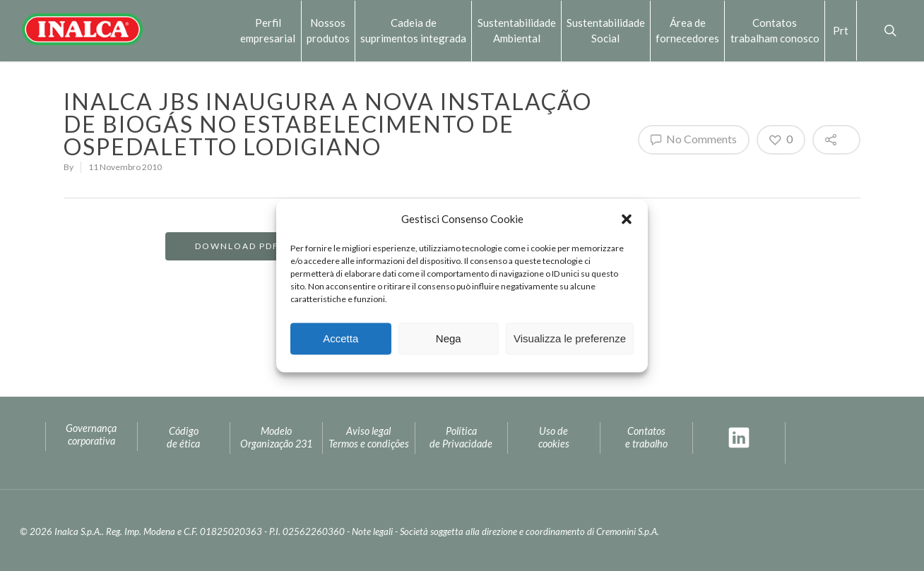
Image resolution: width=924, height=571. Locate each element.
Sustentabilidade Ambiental (517, 30)
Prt (841, 30)
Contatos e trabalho (646, 438)
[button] (627, 219)
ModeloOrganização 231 (276, 438)
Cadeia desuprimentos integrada (413, 30)
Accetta (340, 338)
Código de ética (183, 438)
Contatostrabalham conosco (775, 30)
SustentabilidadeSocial (606, 30)
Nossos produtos (328, 30)
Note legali (372, 531)
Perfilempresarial (268, 30)
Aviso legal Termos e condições (369, 438)
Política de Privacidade (461, 438)
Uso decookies (554, 438)
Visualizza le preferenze (570, 338)
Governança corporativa (91, 435)
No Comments (694, 139)
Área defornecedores (687, 30)
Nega (449, 338)
